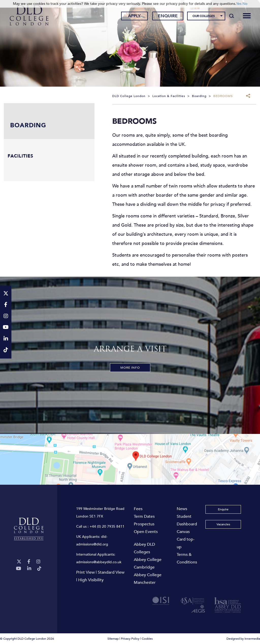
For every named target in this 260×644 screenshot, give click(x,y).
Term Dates (144, 516)
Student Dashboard (187, 520)
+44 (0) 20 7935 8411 (107, 527)
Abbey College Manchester (148, 579)
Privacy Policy (130, 639)
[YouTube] (19, 569)
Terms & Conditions (187, 558)
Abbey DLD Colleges (144, 548)
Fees (138, 509)
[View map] (130, 459)
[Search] (232, 16)
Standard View (111, 572)
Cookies (147, 639)
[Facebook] (29, 562)
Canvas (183, 532)
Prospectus (144, 524)
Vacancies (223, 524)
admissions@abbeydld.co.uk (99, 562)
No (245, 4)
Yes (239, 4)
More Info (130, 368)
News (182, 509)
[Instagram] (38, 562)
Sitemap (113, 639)
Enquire (168, 16)
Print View (85, 572)
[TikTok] (39, 569)
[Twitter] (19, 562)
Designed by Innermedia (243, 639)
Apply (134, 16)
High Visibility (91, 580)
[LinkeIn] (29, 569)
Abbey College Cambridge (148, 563)
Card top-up (186, 543)
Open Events (146, 532)
